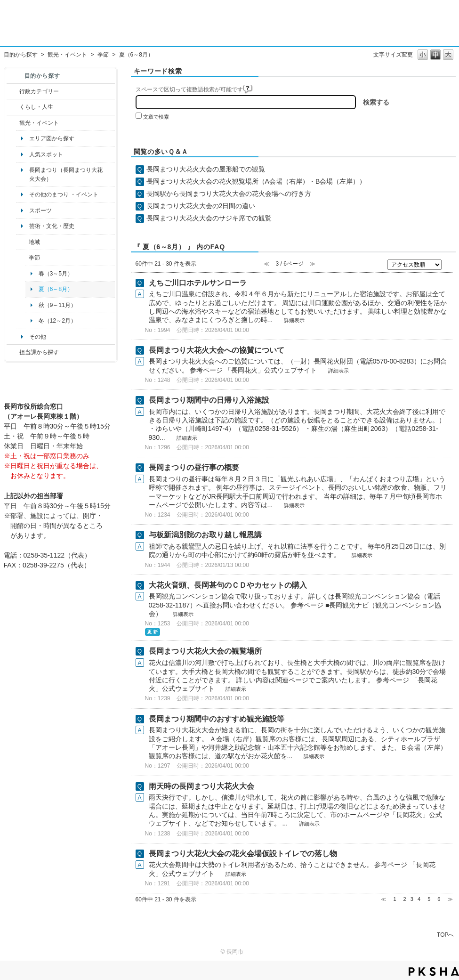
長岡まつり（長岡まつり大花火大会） (66, 174)
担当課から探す (39, 352)
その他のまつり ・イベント (64, 194)
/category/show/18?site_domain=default (13, 123)
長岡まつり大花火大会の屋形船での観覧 (206, 169)
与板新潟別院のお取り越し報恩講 (205, 535)
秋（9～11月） (58, 305)
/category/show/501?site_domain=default (22, 258)
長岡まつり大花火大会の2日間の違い (201, 206)
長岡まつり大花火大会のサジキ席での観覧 (209, 218)
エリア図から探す (52, 138)
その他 (38, 337)
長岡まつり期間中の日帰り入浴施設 (209, 400)
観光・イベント (67, 55)
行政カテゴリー (39, 91)
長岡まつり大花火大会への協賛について (217, 350)
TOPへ (445, 935)
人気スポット (46, 154)
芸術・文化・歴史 (52, 226)
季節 (103, 55)
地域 (34, 242)
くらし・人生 (36, 107)
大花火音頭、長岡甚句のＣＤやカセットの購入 (228, 585)
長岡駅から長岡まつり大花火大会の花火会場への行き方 (229, 194)
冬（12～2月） (58, 321)
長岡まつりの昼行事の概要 (194, 467)
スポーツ (40, 211)
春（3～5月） (56, 274)
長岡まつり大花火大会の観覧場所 (205, 651)
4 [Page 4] (419, 899)
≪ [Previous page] (383, 899)
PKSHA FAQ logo (434, 972)
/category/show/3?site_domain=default (13, 91)
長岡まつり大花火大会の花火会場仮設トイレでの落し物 (243, 854)
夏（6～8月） (56, 289)
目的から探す (21, 55)
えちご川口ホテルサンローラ (198, 283)
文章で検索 (156, 117)
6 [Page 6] (439, 899)
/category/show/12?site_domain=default (13, 107)
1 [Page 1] (395, 899)
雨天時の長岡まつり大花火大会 (201, 786)
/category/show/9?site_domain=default (13, 352)
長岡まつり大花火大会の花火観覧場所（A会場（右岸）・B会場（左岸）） (256, 181)
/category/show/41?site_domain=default (22, 242)
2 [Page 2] (405, 899)
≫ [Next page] (450, 899)
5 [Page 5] (429, 899)
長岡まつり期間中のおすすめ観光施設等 (217, 719)
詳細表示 (294, 320)
